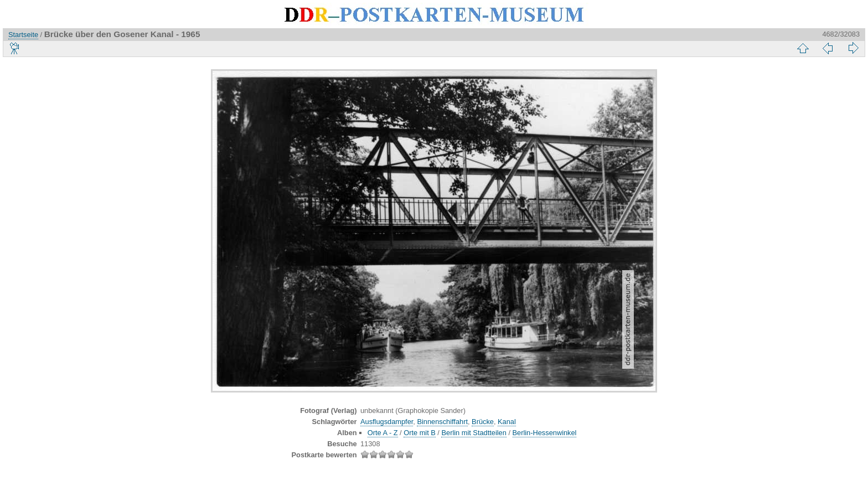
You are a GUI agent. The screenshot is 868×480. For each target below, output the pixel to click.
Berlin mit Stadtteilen (474, 433)
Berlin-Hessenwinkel (545, 433)
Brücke (483, 422)
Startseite (23, 35)
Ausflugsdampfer (387, 422)
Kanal (507, 422)
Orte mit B (420, 433)
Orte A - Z (383, 433)
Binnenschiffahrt (442, 422)
